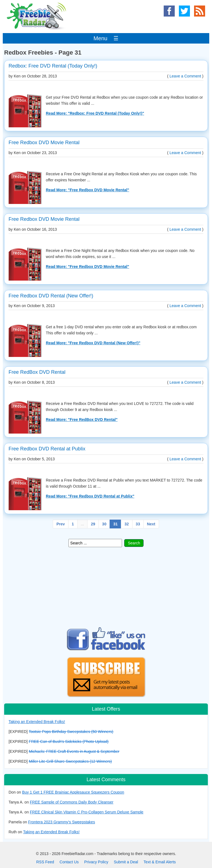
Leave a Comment (185, 76)
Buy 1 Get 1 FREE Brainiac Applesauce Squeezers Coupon (73, 792)
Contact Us (69, 862)
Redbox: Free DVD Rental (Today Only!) (53, 66)
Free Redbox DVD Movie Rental (44, 143)
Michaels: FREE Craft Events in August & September (74, 751)
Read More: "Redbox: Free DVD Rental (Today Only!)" (95, 113)
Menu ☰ (106, 38)
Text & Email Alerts (160, 862)
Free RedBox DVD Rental (37, 372)
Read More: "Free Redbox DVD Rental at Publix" (90, 496)
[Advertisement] (106, 587)
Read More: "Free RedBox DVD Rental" (82, 420)
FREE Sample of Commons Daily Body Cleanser (72, 802)
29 (93, 524)
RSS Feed (45, 862)
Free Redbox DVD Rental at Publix (47, 449)
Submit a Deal (126, 862)
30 (104, 524)
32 (127, 524)
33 (138, 524)
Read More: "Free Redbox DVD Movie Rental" (88, 190)
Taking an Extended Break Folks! (37, 722)
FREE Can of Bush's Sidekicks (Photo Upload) (69, 741)
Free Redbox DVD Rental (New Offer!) (51, 296)
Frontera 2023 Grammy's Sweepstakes (62, 822)
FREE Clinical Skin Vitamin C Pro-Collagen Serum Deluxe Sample (87, 812)
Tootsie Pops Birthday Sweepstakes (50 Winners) (71, 732)
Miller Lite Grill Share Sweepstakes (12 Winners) (70, 761)
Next (151, 524)
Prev (60, 524)
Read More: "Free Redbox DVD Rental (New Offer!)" (93, 343)
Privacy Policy (96, 862)
